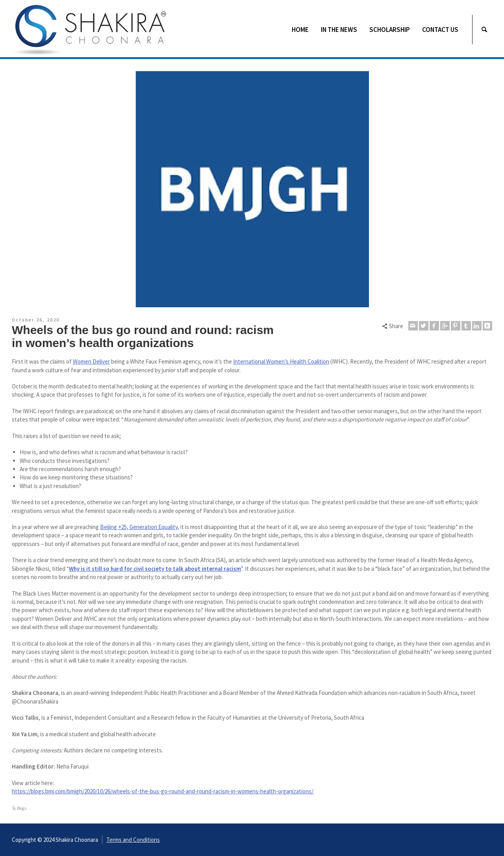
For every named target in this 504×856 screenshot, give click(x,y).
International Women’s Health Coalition (281, 361)
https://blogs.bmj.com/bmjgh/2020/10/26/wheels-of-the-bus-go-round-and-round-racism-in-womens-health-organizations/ (163, 791)
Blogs (22, 808)
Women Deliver (91, 361)
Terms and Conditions (133, 840)
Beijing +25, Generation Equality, (140, 527)
